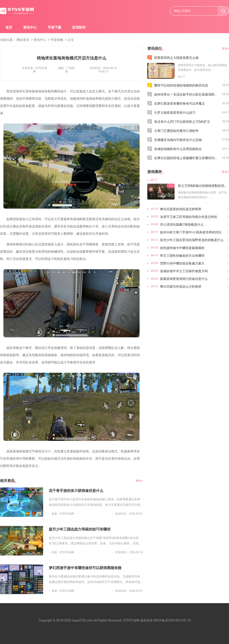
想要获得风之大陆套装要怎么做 (176, 58)
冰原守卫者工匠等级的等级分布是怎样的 (189, 217)
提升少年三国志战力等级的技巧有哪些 (80, 529)
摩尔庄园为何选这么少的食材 (181, 286)
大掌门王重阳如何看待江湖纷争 (176, 131)
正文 (71, 40)
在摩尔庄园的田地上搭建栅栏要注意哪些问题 (186, 158)
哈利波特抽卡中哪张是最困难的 (182, 248)
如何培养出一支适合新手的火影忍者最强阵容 (186, 94)
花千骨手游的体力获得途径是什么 (76, 491)
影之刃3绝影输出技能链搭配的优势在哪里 (203, 186)
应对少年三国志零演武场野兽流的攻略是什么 (192, 240)
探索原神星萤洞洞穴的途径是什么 (184, 279)
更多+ (139, 481)
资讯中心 (30, 27)
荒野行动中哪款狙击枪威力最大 (182, 263)
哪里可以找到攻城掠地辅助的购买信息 (181, 85)
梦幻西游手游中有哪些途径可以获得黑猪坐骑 (85, 568)
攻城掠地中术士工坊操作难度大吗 (184, 271)
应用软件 (79, 27)
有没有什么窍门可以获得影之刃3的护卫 (182, 122)
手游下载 (54, 27)
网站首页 (23, 40)
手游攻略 (57, 40)
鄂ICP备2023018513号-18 (172, 620)
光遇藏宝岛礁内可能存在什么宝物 (178, 140)
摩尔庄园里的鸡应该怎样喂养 (181, 209)
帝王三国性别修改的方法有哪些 (182, 256)
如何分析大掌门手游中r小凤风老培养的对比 (191, 232)
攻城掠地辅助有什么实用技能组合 (178, 149)
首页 (9, 27)
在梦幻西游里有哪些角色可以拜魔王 (180, 104)
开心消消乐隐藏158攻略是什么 (182, 225)
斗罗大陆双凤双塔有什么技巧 (175, 113)
